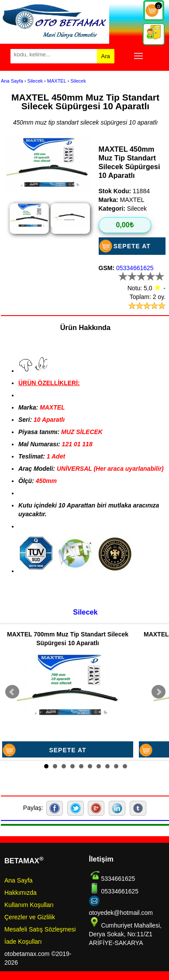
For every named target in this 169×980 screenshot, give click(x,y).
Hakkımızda (21, 893)
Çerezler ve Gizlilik (30, 917)
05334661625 (135, 268)
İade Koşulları (23, 942)
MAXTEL (57, 81)
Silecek (35, 81)
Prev (12, 692)
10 (125, 766)
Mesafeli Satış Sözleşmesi (40, 929)
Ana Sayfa (12, 81)
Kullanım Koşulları (29, 905)
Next (159, 692)
